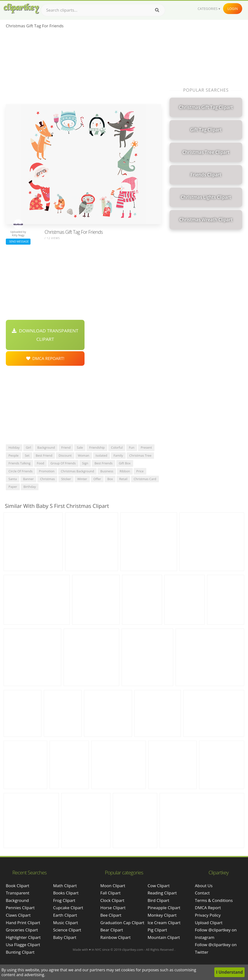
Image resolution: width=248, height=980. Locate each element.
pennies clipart (20, 908)
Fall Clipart (110, 893)
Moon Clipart (113, 886)
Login (233, 9)
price (140, 471)
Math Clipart (65, 886)
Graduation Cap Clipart (122, 923)
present (146, 447)
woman (84, 455)
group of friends (63, 463)
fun (132, 447)
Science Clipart (67, 930)
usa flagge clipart (23, 945)
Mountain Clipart (164, 937)
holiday (14, 447)
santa (13, 479)
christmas (47, 479)
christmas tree (140, 455)
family (118, 455)
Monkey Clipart (162, 915)
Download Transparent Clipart (45, 335)
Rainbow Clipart (115, 937)
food (40, 463)
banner (28, 479)
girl (28, 447)
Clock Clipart (112, 900)
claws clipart (18, 915)
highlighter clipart (23, 937)
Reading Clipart (162, 893)
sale (80, 447)
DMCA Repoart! (45, 358)
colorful (117, 447)
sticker (66, 479)
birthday (30, 487)
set (27, 455)
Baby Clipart (65, 937)
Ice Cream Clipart (164, 923)
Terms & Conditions (214, 900)
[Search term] (103, 10)
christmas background (77, 471)
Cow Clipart (159, 886)
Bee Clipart (111, 915)
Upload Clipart (209, 923)
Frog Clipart (64, 900)
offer (97, 479)
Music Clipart (66, 923)
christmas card (145, 479)
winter (82, 479)
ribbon (125, 471)
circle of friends (21, 471)
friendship (97, 447)
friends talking (19, 463)
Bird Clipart (159, 900)
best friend (44, 455)
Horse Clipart (113, 908)
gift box (125, 463)
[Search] (157, 10)
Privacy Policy (208, 915)
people (13, 455)
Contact (202, 893)
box (110, 479)
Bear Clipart (112, 930)
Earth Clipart (65, 915)
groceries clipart (22, 930)
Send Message (18, 241)
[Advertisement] (83, 68)
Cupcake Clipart (68, 908)
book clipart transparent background (18, 893)
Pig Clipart (157, 930)
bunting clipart (20, 952)
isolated (101, 455)
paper (13, 487)
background (46, 447)
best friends (104, 463)
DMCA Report (208, 908)
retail (123, 479)
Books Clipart (66, 893)
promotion (47, 471)
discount (65, 455)
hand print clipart (23, 923)
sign (85, 463)
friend (66, 447)
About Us (204, 886)
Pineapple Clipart (164, 908)
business (107, 471)
